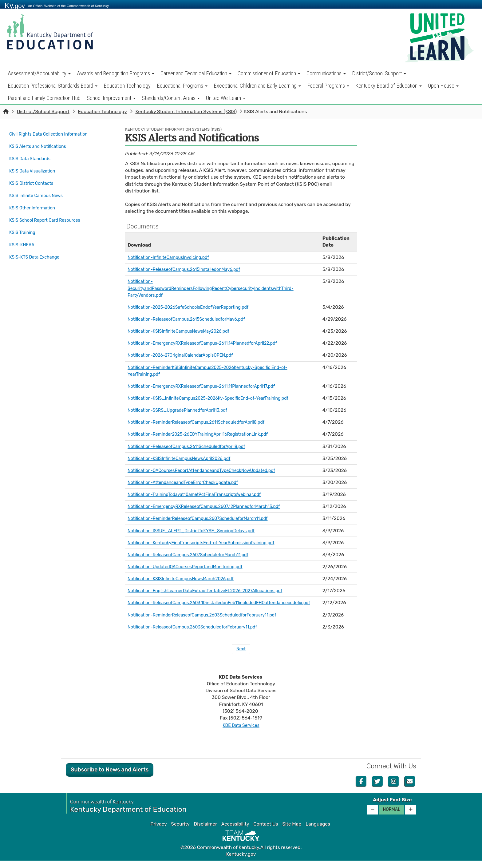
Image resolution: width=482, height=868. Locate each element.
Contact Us (266, 831)
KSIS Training (24, 220)
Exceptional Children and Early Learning (257, 86)
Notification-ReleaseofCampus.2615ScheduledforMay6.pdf (193, 319)
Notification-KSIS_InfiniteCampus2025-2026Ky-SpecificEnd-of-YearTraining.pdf (217, 398)
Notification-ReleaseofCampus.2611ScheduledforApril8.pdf (193, 446)
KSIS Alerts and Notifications (43, 145)
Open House (443, 86)
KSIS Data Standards (32, 155)
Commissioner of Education (269, 73)
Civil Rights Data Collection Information (53, 134)
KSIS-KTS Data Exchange (37, 242)
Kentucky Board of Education (389, 86)
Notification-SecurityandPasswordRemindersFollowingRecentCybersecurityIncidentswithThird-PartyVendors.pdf (219, 288)
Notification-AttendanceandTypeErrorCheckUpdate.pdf (189, 482)
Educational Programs (182, 86)
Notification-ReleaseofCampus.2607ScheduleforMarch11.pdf (194, 555)
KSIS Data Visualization (35, 166)
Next (241, 656)
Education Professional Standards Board (53, 86)
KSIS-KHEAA (23, 231)
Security (180, 831)
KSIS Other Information (35, 199)
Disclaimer (205, 831)
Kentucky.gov (241, 862)
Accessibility (235, 831)
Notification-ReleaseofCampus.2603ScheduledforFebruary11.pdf (199, 634)
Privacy (158, 831)
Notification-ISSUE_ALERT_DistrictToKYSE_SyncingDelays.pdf (198, 531)
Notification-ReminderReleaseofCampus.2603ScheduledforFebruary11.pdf (210, 622)
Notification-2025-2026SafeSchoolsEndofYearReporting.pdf (194, 307)
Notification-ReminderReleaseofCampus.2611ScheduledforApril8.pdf (203, 422)
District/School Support (379, 73)
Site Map (292, 831)
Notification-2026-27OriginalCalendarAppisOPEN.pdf (186, 355)
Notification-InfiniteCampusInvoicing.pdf (173, 257)
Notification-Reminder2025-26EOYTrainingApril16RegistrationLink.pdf (205, 434)
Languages (318, 831)
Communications (326, 73)
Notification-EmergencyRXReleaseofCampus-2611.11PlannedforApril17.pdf (209, 386)
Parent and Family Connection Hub (44, 98)
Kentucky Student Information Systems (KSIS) (186, 112)
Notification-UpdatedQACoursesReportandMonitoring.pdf (191, 567)
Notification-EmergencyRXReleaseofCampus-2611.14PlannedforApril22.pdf (210, 343)
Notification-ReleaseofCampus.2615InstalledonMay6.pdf (190, 269)
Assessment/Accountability (39, 73)
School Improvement (111, 98)
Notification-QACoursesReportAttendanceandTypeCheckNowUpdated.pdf (209, 470)
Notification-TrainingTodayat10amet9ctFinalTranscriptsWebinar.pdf (201, 494)
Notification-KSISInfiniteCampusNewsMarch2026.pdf (186, 579)
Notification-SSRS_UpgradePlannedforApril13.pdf (183, 410)
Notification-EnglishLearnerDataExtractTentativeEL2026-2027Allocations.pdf (213, 591)
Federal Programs (328, 86)
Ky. (15, 5)
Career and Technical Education (196, 73)
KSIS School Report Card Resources (48, 209)
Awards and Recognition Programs (116, 73)
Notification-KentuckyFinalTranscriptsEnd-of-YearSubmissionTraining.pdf (209, 543)
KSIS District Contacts (34, 177)
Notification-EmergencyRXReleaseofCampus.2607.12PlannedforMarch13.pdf (212, 506)
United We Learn (226, 98)
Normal (391, 817)
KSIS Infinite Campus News (39, 188)
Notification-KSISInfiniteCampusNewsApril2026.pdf (184, 458)
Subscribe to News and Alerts (110, 777)
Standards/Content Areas (171, 98)
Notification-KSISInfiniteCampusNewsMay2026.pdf (184, 331)
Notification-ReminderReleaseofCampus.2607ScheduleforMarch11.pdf (205, 518)
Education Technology (127, 86)
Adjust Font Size (392, 807)
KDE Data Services (241, 733)
